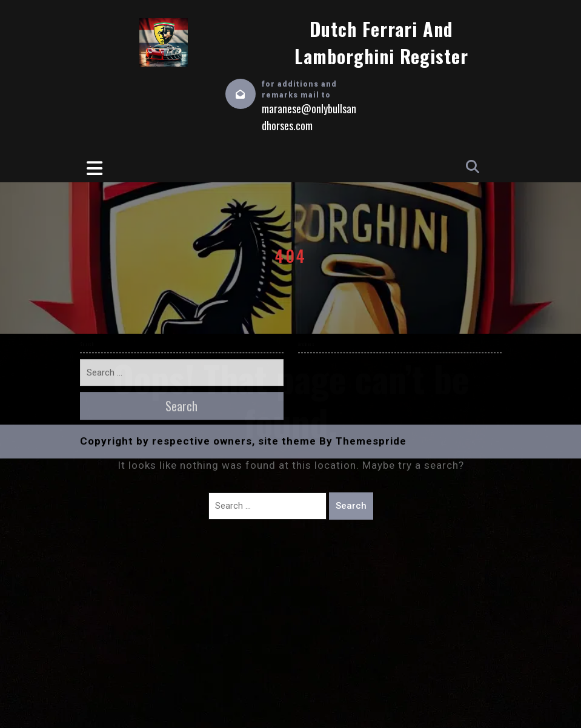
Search (351, 506)
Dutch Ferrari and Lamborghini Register (381, 42)
